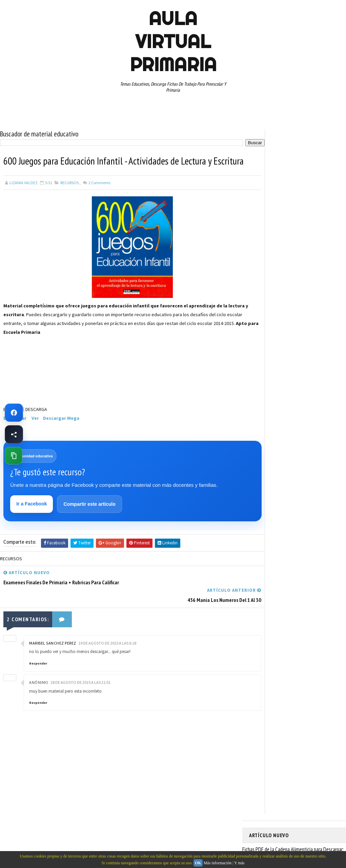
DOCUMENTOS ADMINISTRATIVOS (282, 300)
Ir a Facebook (32, 519)
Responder (38, 661)
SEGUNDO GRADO (290, 371)
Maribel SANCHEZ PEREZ (53, 640)
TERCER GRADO (309, 395)
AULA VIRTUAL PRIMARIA (173, 41)
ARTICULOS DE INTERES (273, 288)
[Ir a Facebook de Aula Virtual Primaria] (14, 413)
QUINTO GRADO (301, 348)
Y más (239, 863)
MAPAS (293, 324)
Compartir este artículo (90, 519)
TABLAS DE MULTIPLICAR (307, 383)
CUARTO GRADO (316, 288)
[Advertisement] (37, 392)
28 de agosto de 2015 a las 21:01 (80, 680)
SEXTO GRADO (265, 383)
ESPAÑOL (307, 312)
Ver (35, 432)
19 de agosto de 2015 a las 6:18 (107, 640)
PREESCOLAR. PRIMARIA (273, 336)
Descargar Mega (61, 432)
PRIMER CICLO (315, 336)
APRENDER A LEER (300, 277)
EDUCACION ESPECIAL (271, 312)
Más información (218, 863)
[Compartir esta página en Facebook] (14, 434)
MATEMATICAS (320, 324)
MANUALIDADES (266, 324)
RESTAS (259, 371)
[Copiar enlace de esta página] (14, 456)
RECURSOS (69, 197)
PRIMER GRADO (266, 348)
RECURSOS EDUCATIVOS (301, 360)
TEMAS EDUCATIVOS (270, 395)
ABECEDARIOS (264, 277)
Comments (99, 197)
